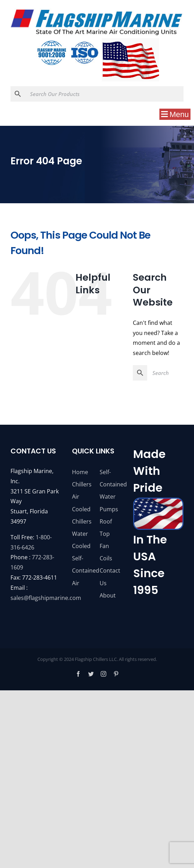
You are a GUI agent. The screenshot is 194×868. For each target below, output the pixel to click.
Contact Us (110, 577)
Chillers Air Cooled (82, 497)
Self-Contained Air (83, 570)
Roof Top (106, 528)
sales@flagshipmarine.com (46, 598)
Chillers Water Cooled (82, 534)
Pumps (109, 509)
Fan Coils (106, 552)
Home (80, 472)
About (108, 595)
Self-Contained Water (111, 484)
